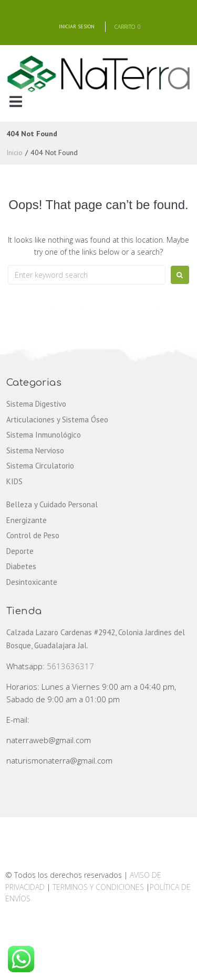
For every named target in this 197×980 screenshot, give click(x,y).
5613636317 (70, 666)
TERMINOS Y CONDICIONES (99, 887)
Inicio (14, 153)
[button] (15, 101)
